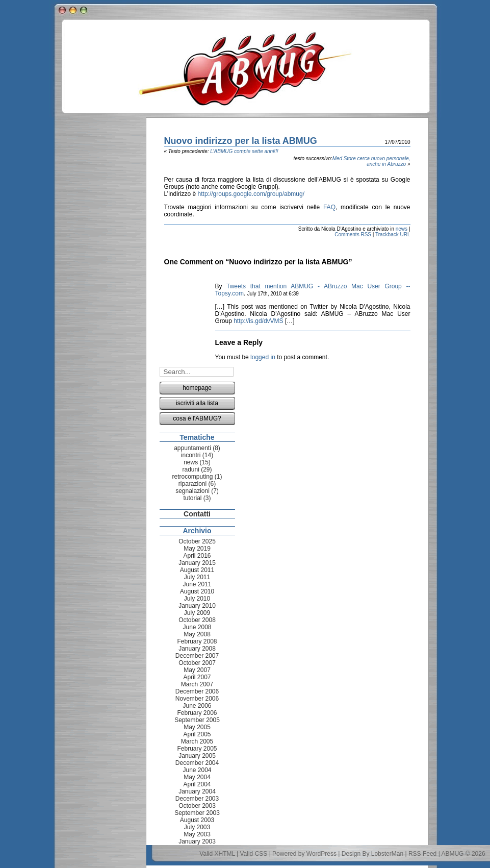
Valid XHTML (217, 854)
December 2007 (197, 656)
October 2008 (197, 620)
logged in (263, 357)
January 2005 (197, 756)
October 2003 (197, 806)
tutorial (192, 498)
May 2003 (197, 834)
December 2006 (197, 691)
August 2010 (197, 591)
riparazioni (192, 484)
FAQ (329, 207)
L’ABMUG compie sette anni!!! (244, 151)
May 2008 (197, 634)
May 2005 (197, 727)
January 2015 (197, 563)
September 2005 (197, 720)
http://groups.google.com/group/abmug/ (251, 194)
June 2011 (197, 584)
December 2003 (197, 799)
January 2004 (197, 791)
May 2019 (197, 549)
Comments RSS (353, 234)
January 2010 (197, 606)
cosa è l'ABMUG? (197, 418)
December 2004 (197, 763)
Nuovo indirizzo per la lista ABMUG (241, 141)
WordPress (321, 854)
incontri (191, 455)
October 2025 (197, 541)
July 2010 (197, 599)
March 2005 (197, 741)
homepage (197, 388)
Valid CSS (254, 854)
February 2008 (197, 641)
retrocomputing (192, 477)
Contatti (197, 514)
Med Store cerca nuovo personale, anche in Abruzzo (371, 161)
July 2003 (197, 827)
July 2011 (197, 577)
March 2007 (197, 684)
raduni (190, 469)
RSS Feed (422, 854)
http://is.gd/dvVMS (258, 321)
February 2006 (197, 713)
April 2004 (197, 784)
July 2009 (197, 613)
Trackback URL (393, 234)
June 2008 (197, 627)
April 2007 (197, 677)
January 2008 (197, 649)
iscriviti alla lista (197, 403)
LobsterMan (387, 854)
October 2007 (197, 663)
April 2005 (197, 734)
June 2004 (197, 770)
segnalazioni (192, 491)
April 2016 (197, 556)
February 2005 (197, 749)
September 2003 (197, 813)
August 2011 (197, 570)
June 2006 (197, 706)
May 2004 (197, 777)
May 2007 (197, 670)
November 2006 (197, 699)
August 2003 (197, 820)
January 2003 (197, 841)
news (402, 229)
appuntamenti (192, 448)
